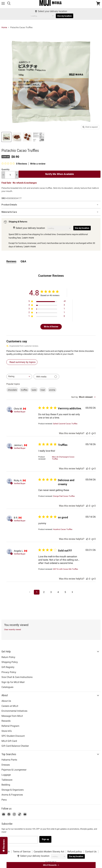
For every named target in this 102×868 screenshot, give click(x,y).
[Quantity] (10, 175)
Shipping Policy (10, 662)
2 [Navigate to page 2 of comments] (44, 592)
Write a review (38, 164)
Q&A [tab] (23, 261)
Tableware (7, 780)
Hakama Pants (9, 760)
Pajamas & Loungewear (14, 770)
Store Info (7, 731)
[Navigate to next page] (72, 592)
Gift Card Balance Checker (15, 746)
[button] (51, 865)
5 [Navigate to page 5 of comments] (65, 592)
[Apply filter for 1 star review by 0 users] (47, 317)
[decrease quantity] (3, 175)
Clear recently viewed (13, 630)
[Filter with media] (46, 377)
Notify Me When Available (60, 174)
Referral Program (10, 726)
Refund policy (75, 852)
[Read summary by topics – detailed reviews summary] (22, 362)
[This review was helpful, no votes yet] (87, 433)
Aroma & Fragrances (12, 795)
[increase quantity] (17, 175)
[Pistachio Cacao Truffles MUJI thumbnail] (6, 137)
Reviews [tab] (11, 261)
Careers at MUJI (10, 706)
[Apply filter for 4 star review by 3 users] (47, 306)
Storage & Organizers (13, 790)
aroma (52, 390)
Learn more (28, 238)
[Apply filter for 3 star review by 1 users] (47, 309)
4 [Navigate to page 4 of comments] (58, 592)
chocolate (12, 390)
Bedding (6, 785)
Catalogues (7, 687)
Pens (4, 800)
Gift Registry (8, 667)
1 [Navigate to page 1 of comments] (37, 592)
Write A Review (51, 327)
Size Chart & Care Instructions (17, 677)
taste (34, 390)
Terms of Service (22, 852)
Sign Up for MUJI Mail (13, 682)
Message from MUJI (12, 716)
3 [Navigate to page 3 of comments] (51, 592)
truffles (24, 390)
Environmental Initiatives (14, 711)
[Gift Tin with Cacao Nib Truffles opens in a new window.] (65, 569)
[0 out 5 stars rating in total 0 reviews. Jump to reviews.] (14, 164)
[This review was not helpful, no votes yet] (92, 433)
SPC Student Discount (13, 736)
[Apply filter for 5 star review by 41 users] (47, 302)
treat (43, 390)
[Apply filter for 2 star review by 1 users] (47, 313)
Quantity (5, 169)
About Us (6, 701)
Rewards (6, 721)
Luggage (6, 775)
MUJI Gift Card (9, 741)
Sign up (45, 839)
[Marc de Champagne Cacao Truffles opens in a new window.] (65, 458)
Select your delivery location (51, 11)
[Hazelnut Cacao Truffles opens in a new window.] (63, 529)
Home (4, 27)
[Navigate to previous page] (30, 592)
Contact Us (91, 852)
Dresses (6, 765)
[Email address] (20, 840)
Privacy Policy (9, 672)
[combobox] (19, 377)
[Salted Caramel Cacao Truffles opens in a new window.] (65, 424)
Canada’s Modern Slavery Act (49, 852)
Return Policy (8, 657)
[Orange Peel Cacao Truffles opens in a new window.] (64, 496)
